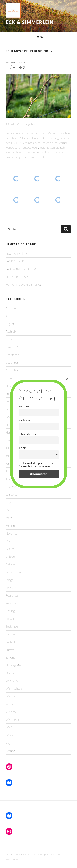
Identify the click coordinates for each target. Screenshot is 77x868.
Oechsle (11, 541)
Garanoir (11, 409)
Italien (9, 440)
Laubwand (12, 487)
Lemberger (12, 494)
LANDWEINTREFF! (17, 261)
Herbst (10, 432)
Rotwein (11, 619)
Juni (8, 479)
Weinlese (11, 712)
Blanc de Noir (14, 347)
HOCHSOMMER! (16, 254)
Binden (10, 339)
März (9, 518)
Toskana (10, 658)
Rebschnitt (12, 588)
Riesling (10, 611)
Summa (10, 650)
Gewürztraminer (15, 417)
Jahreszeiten (13, 448)
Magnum (11, 502)
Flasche (10, 386)
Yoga (9, 743)
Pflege (9, 580)
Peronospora (13, 572)
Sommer (11, 634)
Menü (38, 37)
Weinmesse (13, 720)
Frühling (10, 401)
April (8, 316)
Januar (10, 464)
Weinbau (11, 696)
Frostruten (12, 394)
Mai (8, 510)
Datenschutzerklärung (18, 854)
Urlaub (10, 673)
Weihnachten (14, 688)
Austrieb (11, 331)
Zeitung (10, 751)
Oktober (11, 557)
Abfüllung (11, 308)
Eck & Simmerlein (30, 22)
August (10, 324)
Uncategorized (14, 665)
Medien (10, 526)
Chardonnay (13, 355)
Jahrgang (11, 456)
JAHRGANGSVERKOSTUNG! (23, 285)
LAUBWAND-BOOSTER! (21, 269)
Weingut (11, 704)
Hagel (9, 425)
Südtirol (10, 642)
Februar (10, 378)
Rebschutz (12, 595)
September (12, 626)
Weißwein (12, 727)
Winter (10, 735)
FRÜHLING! (15, 67)
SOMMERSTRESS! (17, 277)
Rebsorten (12, 603)
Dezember (12, 363)
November (12, 533)
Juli (8, 471)
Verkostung (12, 681)
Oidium (10, 549)
